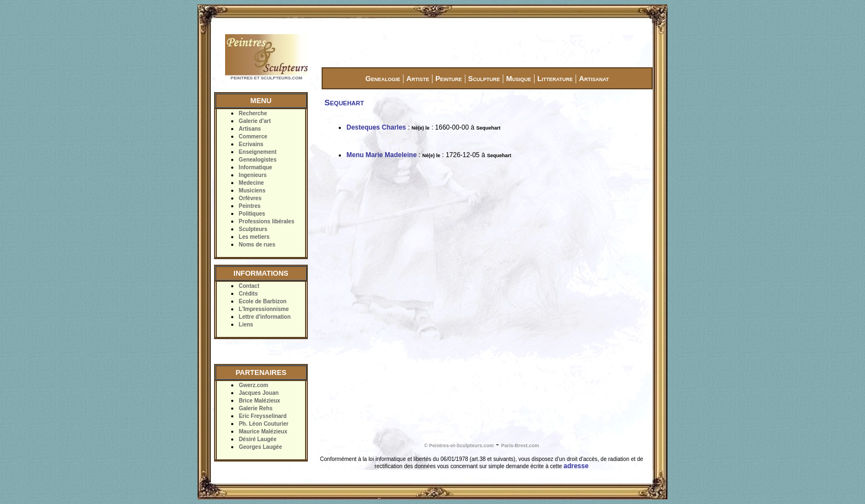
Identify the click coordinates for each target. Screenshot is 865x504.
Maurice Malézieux (263, 431)
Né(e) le (421, 128)
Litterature (555, 79)
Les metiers (254, 237)
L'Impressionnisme (264, 309)
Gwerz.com (253, 385)
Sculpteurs (253, 229)
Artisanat (594, 79)
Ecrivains (251, 144)
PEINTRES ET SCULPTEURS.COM (266, 78)
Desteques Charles (376, 127)
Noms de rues (257, 245)
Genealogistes (258, 160)
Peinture (448, 79)
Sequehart (488, 128)
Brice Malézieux (260, 401)
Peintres (250, 206)
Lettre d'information (265, 317)
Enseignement (258, 152)
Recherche (253, 113)
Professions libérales (267, 221)
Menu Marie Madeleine (381, 155)
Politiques (252, 214)
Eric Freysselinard (263, 416)
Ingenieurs (253, 175)
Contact (249, 286)
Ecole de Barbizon (263, 301)
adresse (576, 466)
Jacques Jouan (259, 393)
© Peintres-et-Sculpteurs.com (459, 446)
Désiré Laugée (258, 439)
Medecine (252, 183)
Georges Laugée (260, 447)
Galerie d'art (255, 121)
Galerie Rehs (256, 408)
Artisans (250, 129)
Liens (246, 325)
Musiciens (252, 191)
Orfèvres (250, 198)
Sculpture (484, 79)
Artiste (418, 79)
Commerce (253, 136)
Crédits (248, 294)
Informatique (256, 167)
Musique (518, 79)
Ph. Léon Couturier (264, 424)
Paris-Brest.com (520, 446)
